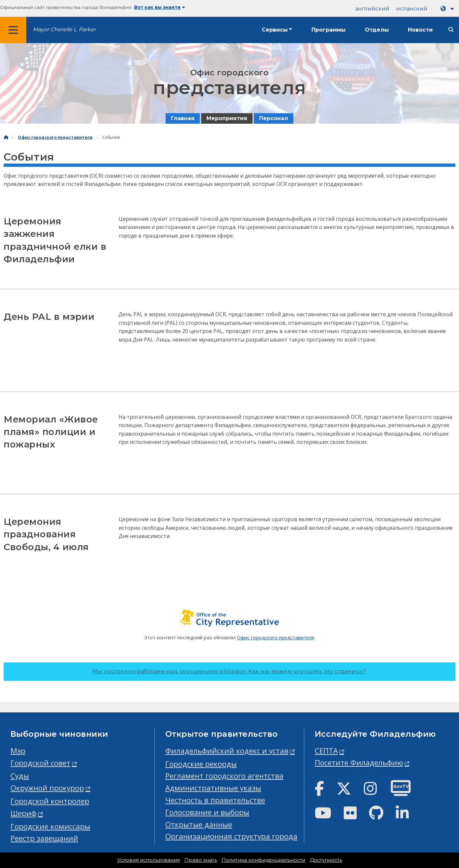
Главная (183, 118)
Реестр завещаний (44, 838)
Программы (329, 30)
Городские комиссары (50, 826)
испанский (412, 9)
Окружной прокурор (47, 788)
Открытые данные (199, 824)
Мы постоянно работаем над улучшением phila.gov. (229, 671)
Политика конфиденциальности (263, 860)
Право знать (201, 860)
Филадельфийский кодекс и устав (227, 751)
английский (372, 9)
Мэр (18, 751)
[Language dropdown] (448, 9)
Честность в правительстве (215, 800)
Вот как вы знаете (160, 7)
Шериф (24, 813)
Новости (420, 30)
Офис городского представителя (55, 137)
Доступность (326, 860)
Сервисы (275, 30)
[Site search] (451, 30)
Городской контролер (50, 801)
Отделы (377, 30)
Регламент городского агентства (224, 776)
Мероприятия (227, 118)
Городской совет (40, 763)
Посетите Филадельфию (359, 763)
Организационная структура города (231, 836)
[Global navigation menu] (13, 30)
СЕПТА (326, 751)
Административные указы (213, 788)
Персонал (274, 118)
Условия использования (148, 860)
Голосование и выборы (207, 812)
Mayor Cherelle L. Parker (64, 29)
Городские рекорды (201, 764)
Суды (20, 776)
